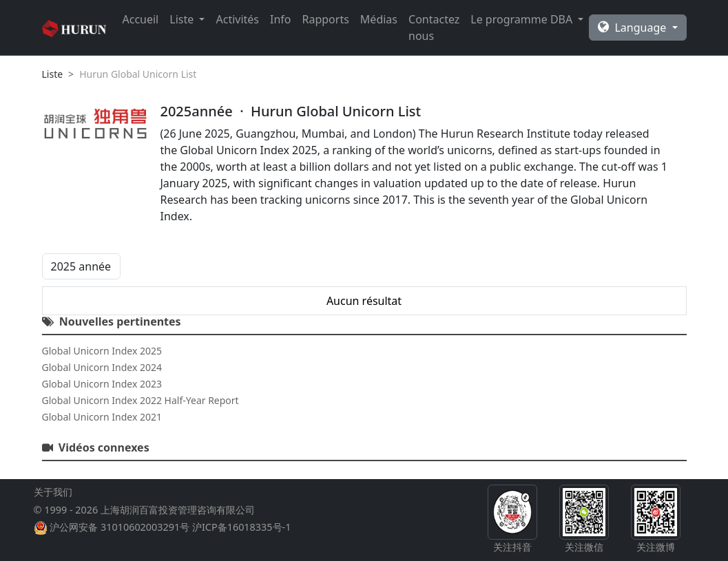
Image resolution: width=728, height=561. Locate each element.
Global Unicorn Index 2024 (102, 367)
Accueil (141, 19)
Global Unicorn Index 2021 (102, 417)
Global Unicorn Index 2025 (102, 351)
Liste (53, 74)
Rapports (326, 19)
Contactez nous (434, 28)
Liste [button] (183, 19)
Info (281, 19)
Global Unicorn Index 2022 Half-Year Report (141, 400)
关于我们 (53, 492)
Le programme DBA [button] (523, 19)
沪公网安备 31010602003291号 (119, 527)
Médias (379, 19)
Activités (237, 19)
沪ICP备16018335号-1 (241, 527)
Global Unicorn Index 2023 (102, 384)
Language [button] (633, 28)
